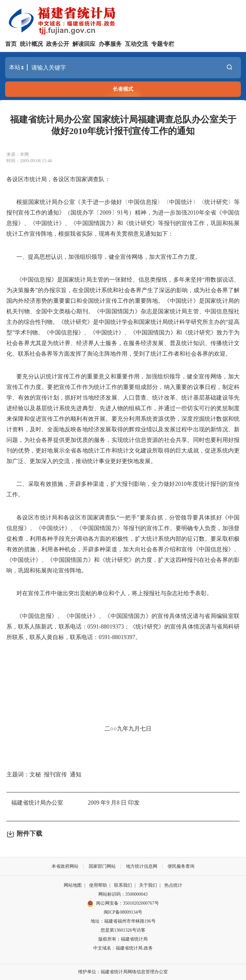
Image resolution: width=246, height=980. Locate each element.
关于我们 (148, 885)
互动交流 (136, 44)
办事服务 (110, 44)
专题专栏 (163, 44)
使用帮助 (98, 885)
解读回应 (84, 44)
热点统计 (173, 885)
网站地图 (73, 885)
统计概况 (31, 44)
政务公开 (58, 44)
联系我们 (123, 885)
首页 (11, 44)
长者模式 (123, 89)
